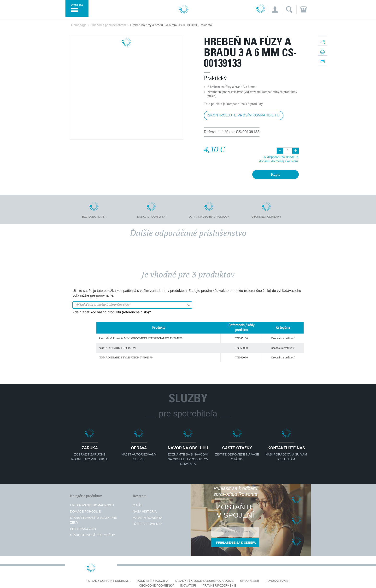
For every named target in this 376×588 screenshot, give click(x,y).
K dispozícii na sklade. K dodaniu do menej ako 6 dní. (279, 159)
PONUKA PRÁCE (277, 581)
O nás (137, 505)
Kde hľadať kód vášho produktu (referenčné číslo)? (112, 312)
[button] (275, 10)
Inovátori (188, 586)
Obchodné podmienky (156, 586)
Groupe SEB (250, 581)
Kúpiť (276, 174)
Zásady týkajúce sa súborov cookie (204, 581)
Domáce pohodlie (85, 511)
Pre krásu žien (83, 529)
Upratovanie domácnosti (92, 505)
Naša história (145, 511)
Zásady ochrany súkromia (109, 581)
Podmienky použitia (153, 581)
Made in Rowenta (147, 518)
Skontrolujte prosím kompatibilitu (244, 115)
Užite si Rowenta (147, 524)
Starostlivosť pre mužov (93, 535)
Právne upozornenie (219, 586)
